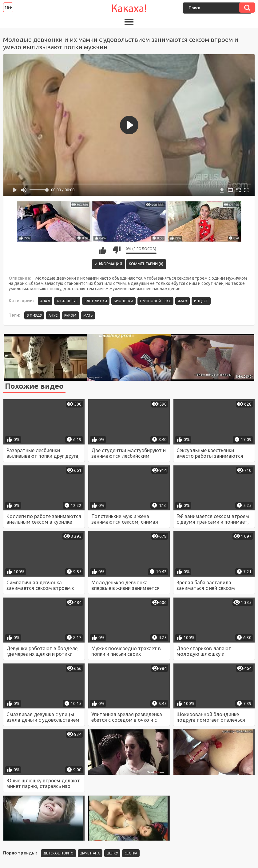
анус (53, 315)
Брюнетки (123, 301)
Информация (108, 264)
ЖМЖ (183, 301)
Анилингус (67, 301)
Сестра (131, 853)
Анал (45, 301)
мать (88, 315)
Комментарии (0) (146, 264)
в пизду (34, 315)
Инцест (201, 301)
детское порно (58, 853)
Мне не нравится (117, 250)
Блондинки (96, 301)
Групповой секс (155, 301)
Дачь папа (90, 853)
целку (112, 853)
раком (70, 315)
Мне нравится (103, 250)
